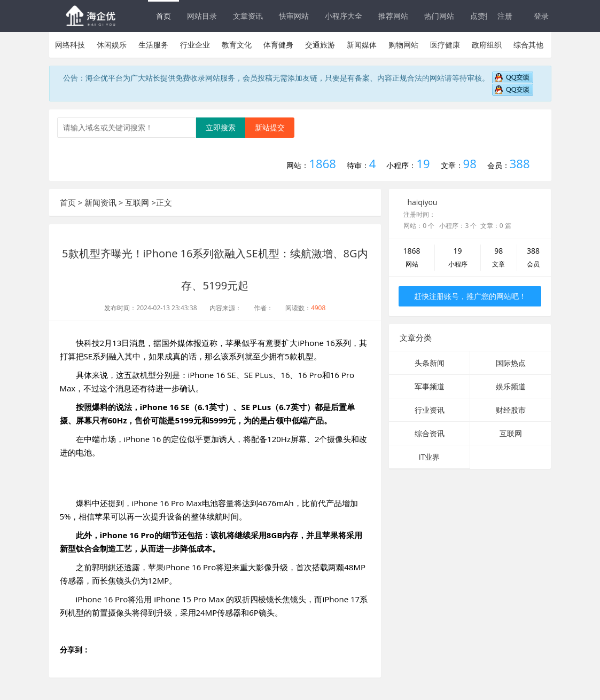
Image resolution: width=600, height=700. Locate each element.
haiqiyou (422, 202)
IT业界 (430, 457)
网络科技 (70, 45)
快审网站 (294, 16)
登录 (541, 16)
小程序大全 (344, 16)
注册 (505, 16)
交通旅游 (320, 45)
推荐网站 (393, 16)
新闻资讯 (100, 202)
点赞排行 (485, 16)
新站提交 (270, 127)
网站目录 (202, 16)
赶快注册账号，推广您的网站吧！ (470, 296)
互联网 (137, 202)
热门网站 (439, 16)
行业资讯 (430, 410)
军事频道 (430, 386)
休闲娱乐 (112, 45)
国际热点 (511, 363)
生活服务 (153, 45)
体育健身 (278, 45)
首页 (163, 16)
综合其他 (528, 45)
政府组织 (487, 45)
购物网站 (403, 45)
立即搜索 (221, 127)
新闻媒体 (362, 45)
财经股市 (511, 410)
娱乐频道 (511, 386)
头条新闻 (430, 363)
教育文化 (237, 45)
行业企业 (195, 45)
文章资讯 (248, 16)
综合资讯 (430, 433)
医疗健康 (445, 45)
